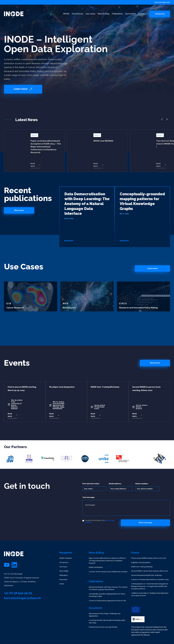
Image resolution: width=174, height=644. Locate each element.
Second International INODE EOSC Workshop (146, 575)
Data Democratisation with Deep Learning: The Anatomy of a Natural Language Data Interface (108, 588)
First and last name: (91, 484)
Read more (155, 363)
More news (19, 210)
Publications (64, 575)
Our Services (64, 563)
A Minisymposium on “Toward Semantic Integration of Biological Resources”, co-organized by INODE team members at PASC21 (150, 586)
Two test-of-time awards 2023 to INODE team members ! (108, 573)
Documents (63, 580)
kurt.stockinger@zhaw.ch (22, 598)
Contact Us (160, 14)
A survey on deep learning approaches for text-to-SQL (107, 601)
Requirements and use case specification (103, 627)
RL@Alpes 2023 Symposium (141, 563)
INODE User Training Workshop (142, 567)
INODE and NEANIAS (96, 567)
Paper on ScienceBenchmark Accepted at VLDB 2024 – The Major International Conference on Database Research (108, 561)
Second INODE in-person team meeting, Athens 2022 (150, 571)
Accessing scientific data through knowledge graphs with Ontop (107, 621)
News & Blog (64, 571)
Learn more (152, 268)
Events (62, 584)
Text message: (89, 497)
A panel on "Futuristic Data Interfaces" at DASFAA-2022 (150, 580)
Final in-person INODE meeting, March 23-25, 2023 (149, 558)
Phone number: (142, 484)
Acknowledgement (162, 2)
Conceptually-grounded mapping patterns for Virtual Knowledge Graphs (107, 595)
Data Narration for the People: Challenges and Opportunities (105, 615)
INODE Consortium (66, 558)
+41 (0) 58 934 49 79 (18, 593)
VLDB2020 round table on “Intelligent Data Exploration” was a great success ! (150, 594)
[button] (162, 120)
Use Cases (63, 567)
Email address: (115, 484)
